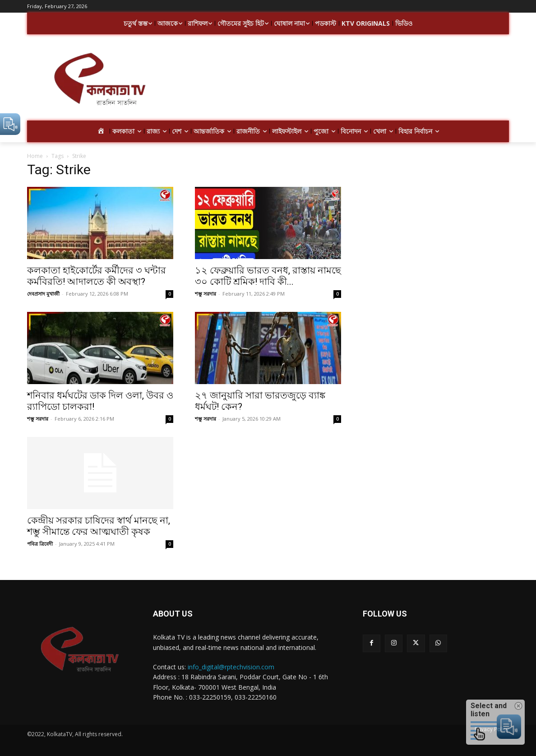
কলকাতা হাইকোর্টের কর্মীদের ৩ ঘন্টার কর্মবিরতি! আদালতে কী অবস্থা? (97, 276)
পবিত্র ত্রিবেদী (40, 544)
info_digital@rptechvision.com (231, 667)
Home (35, 156)
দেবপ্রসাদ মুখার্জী (43, 294)
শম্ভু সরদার (206, 294)
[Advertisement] (340, 80)
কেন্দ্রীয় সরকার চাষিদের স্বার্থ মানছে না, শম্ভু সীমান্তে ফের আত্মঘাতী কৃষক (99, 526)
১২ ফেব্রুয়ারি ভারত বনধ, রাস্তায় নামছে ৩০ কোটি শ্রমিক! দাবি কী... (268, 276)
